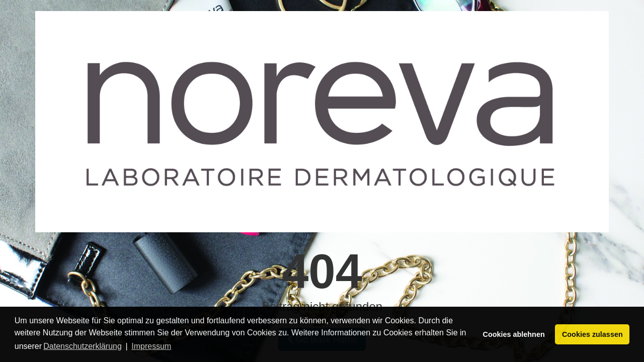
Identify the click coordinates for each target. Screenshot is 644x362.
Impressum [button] (151, 346)
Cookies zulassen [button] (592, 334)
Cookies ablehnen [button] (514, 334)
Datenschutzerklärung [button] (83, 346)
